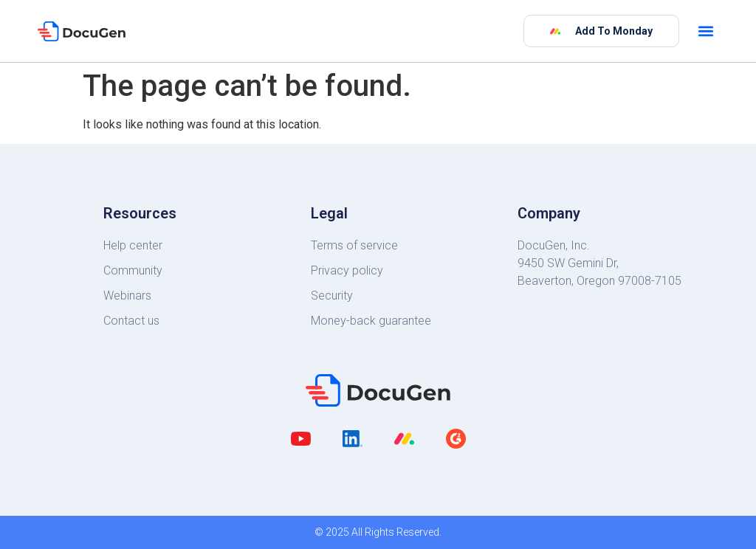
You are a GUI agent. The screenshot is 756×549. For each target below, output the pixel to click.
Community (133, 270)
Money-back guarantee (371, 321)
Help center (133, 245)
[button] (706, 31)
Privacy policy (347, 270)
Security (332, 296)
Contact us (131, 321)
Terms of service (354, 245)
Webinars (127, 296)
